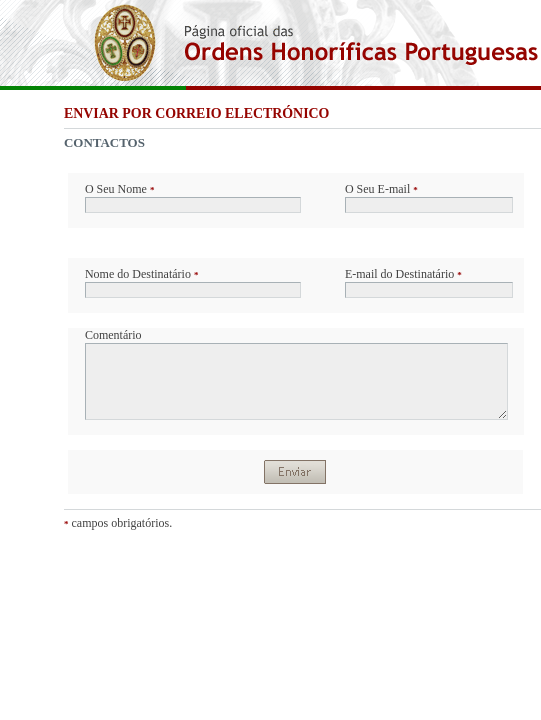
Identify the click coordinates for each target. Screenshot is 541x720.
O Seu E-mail (381, 189)
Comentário (113, 335)
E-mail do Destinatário (403, 274)
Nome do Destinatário (141, 274)
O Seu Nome (120, 189)
